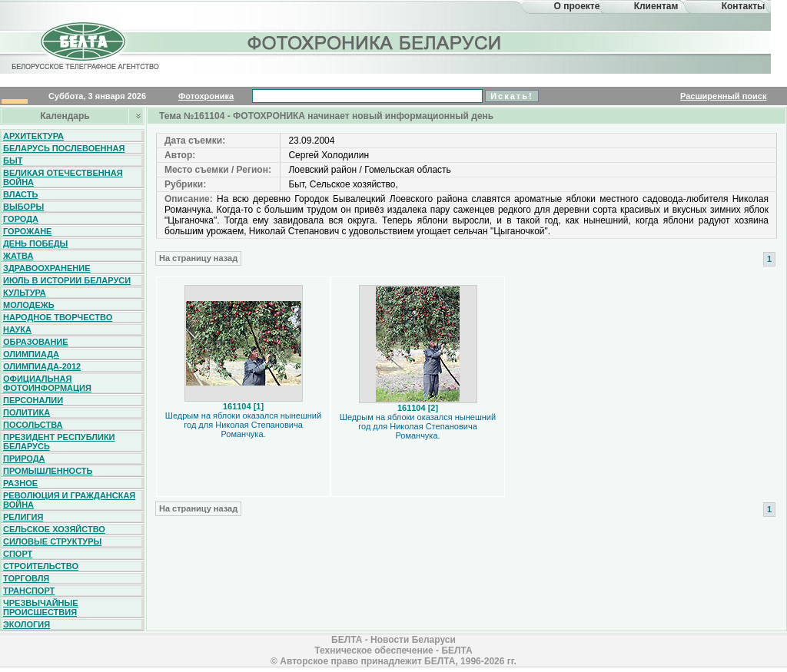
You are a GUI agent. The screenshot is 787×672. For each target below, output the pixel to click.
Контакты (744, 6)
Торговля (26, 578)
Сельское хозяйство (54, 529)
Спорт (18, 554)
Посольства (33, 425)
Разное (20, 483)
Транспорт (29, 591)
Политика (27, 412)
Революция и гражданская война (69, 500)
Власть (20, 194)
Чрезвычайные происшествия (41, 607)
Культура (25, 293)
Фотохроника (206, 96)
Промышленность (48, 471)
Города (21, 219)
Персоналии (33, 400)
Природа (24, 458)
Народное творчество (58, 317)
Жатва (18, 256)
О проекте (577, 6)
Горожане (27, 231)
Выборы (23, 207)
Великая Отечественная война (63, 177)
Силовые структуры (52, 541)
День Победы (35, 243)
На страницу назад (198, 258)
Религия (23, 517)
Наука (17, 329)
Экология (27, 624)
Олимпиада (31, 354)
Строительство (41, 566)
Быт (13, 161)
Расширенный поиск (723, 96)
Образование (36, 342)
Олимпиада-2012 (42, 366)
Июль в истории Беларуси (67, 280)
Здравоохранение (47, 268)
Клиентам (656, 6)
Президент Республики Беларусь (59, 442)
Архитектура (33, 136)
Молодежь (29, 305)
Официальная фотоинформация (47, 383)
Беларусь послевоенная (64, 148)
